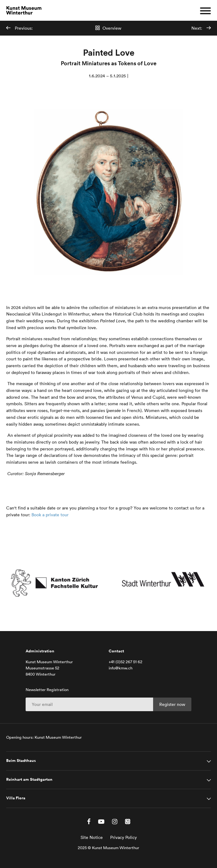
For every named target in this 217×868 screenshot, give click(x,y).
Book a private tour (50, 515)
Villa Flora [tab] (16, 798)
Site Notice (92, 837)
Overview (108, 28)
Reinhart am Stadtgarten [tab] (29, 780)
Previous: (19, 28)
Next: (201, 28)
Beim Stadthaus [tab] (21, 761)
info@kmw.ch (121, 668)
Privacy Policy (123, 837)
